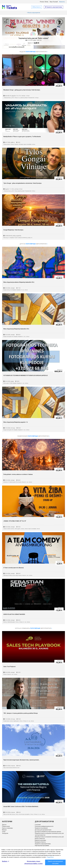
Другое (4, 825)
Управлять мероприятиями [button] (54, 7)
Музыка (4, 830)
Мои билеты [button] (37, 7)
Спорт (4, 832)
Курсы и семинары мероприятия (34, 628)
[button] (6, 34)
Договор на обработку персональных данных (48, 832)
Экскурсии (5, 833)
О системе (38, 825)
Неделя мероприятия (33, 52)
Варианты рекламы (40, 840)
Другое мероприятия (34, 244)
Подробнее (50, 857)
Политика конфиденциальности (44, 826)
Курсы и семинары (7, 828)
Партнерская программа (42, 846)
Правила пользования (41, 828)
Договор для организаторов (43, 830)
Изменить (62, 2)
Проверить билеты (40, 842)
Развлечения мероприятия (34, 436)
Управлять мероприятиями (43, 844)
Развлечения (6, 826)
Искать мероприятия (33, 13)
